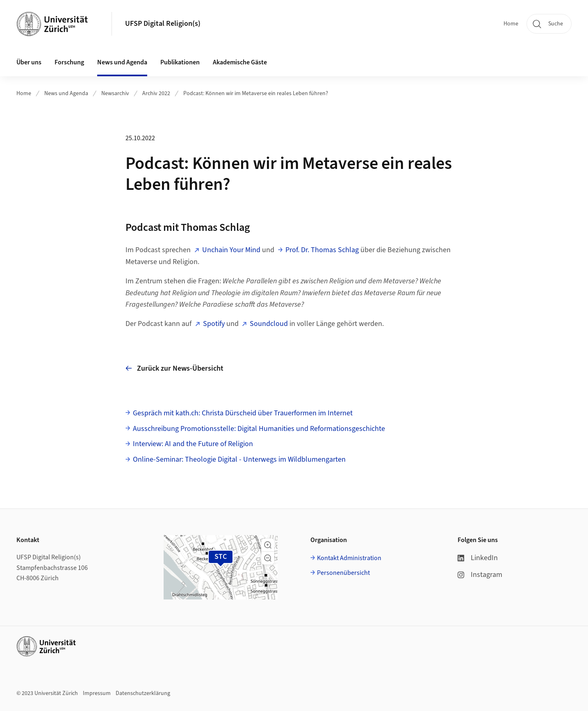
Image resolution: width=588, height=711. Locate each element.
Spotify (214, 324)
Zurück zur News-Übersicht (174, 368)
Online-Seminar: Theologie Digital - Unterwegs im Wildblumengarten (239, 459)
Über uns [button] (29, 62)
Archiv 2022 (156, 93)
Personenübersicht (343, 573)
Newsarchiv (115, 93)
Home (511, 24)
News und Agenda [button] (122, 62)
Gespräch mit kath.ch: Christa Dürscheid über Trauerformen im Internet (243, 413)
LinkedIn (478, 558)
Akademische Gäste (240, 62)
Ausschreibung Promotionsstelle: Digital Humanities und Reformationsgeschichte (259, 429)
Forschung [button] (69, 62)
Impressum (97, 693)
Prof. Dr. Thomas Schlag (322, 250)
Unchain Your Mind (231, 250)
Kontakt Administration (349, 558)
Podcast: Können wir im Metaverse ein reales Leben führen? (256, 93)
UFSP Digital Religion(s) (163, 24)
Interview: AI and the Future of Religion (193, 444)
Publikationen (180, 62)
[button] (268, 545)
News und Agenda (66, 93)
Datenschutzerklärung (143, 693)
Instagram (480, 575)
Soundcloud (269, 324)
